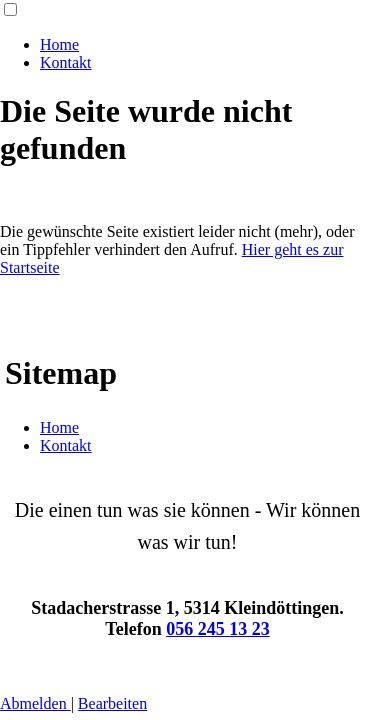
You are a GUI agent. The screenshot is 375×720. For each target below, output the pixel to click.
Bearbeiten (112, 703)
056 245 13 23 (218, 629)
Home (59, 44)
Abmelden (35, 703)
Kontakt (66, 62)
